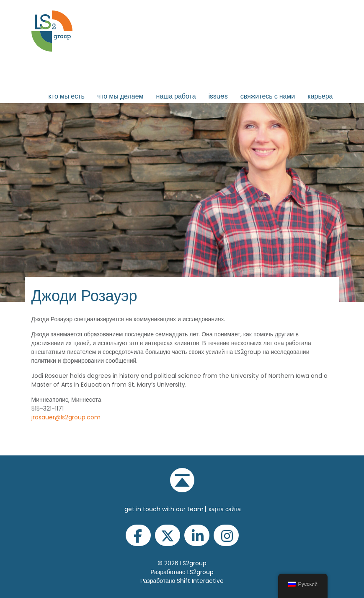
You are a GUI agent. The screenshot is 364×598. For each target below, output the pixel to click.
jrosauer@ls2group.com (66, 417)
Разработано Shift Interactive (182, 581)
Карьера (320, 96)
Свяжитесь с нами (268, 96)
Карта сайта (225, 509)
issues (218, 96)
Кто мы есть (67, 96)
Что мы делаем (120, 96)
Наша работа (176, 96)
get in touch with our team (164, 509)
